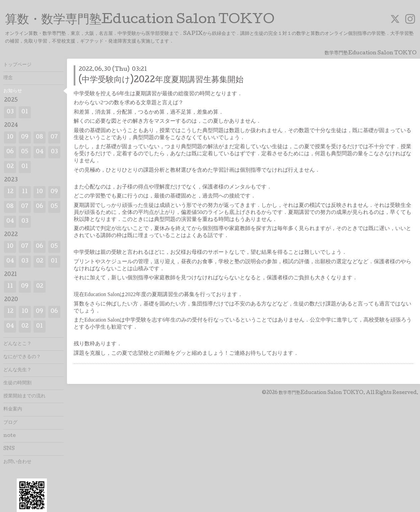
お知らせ (13, 91)
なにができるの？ (22, 357)
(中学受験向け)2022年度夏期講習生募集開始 (161, 80)
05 (25, 152)
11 (25, 192)
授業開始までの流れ (24, 396)
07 (54, 137)
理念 (8, 78)
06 (10, 152)
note (10, 436)
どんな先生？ (17, 370)
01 (25, 112)
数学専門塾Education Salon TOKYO (321, 393)
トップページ (17, 65)
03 (10, 112)
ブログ (10, 423)
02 (10, 167)
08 (40, 137)
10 (10, 137)
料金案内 (13, 409)
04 (40, 152)
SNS (9, 449)
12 (10, 192)
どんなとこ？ (17, 344)
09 (25, 137)
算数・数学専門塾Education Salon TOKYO (140, 20)
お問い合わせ (17, 462)
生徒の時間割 (17, 383)
